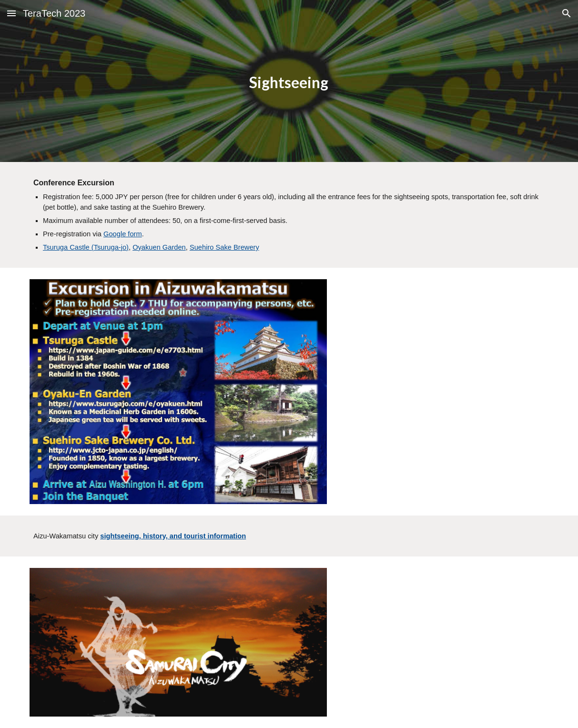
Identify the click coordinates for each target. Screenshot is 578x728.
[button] (11, 13)
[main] (289, 81)
